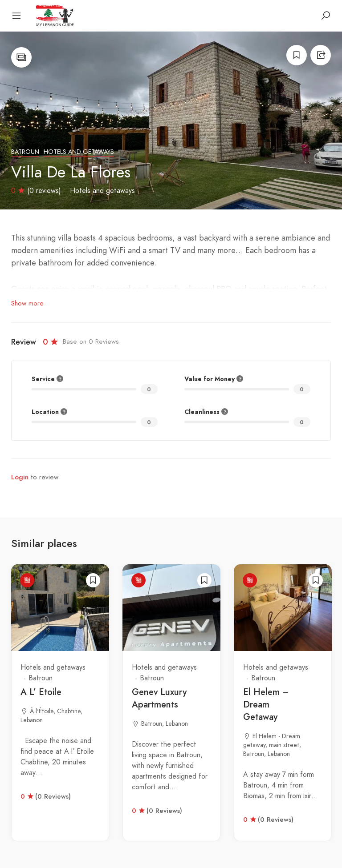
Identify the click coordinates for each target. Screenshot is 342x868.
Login (20, 477)
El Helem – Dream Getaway (266, 704)
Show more (27, 303)
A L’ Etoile (41, 692)
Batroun (25, 152)
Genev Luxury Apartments (159, 698)
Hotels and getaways (79, 152)
